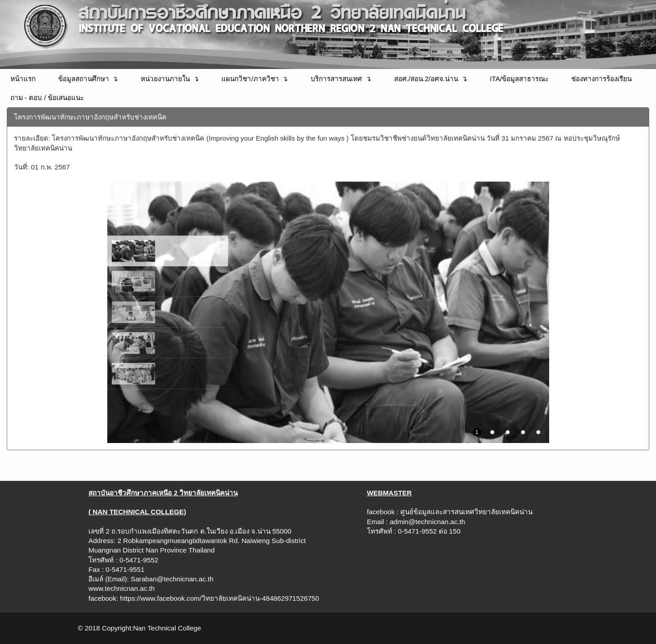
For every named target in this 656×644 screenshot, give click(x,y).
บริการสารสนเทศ (336, 79)
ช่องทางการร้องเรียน (601, 79)
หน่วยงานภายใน (165, 79)
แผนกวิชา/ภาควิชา (250, 79)
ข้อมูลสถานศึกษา (84, 79)
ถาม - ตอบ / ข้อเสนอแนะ (47, 98)
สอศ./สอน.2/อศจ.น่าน (426, 79)
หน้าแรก (23, 79)
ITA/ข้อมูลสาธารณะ (520, 79)
